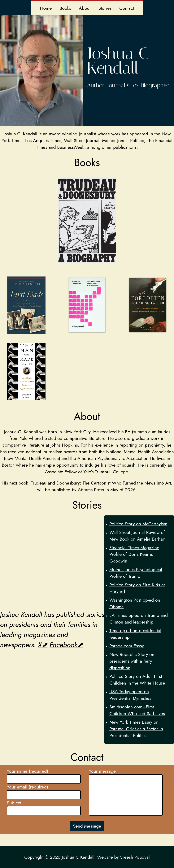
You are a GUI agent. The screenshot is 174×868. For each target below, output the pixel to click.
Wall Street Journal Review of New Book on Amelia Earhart (137, 536)
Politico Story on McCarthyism (138, 524)
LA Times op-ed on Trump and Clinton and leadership (139, 619)
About (85, 8)
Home (46, 8)
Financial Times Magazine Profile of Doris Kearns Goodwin (134, 554)
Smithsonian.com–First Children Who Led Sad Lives (137, 710)
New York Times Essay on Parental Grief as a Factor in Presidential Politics (136, 729)
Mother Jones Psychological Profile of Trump (136, 573)
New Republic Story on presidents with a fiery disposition (132, 661)
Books (65, 8)
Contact (127, 8)
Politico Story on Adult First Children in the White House (137, 680)
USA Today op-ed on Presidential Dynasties (130, 695)
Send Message (87, 826)
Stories (105, 8)
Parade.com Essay (127, 646)
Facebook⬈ (66, 645)
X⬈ (43, 645)
